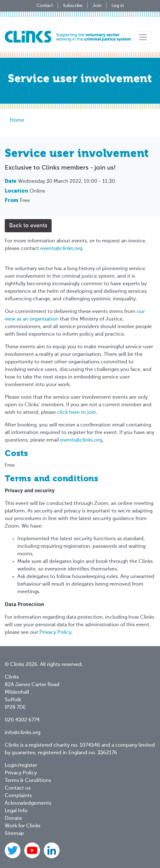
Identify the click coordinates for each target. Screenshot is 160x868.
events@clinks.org (61, 249)
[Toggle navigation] (143, 37)
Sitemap (14, 834)
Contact (45, 6)
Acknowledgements (28, 803)
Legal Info (16, 811)
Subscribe (73, 6)
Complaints (18, 796)
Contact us (18, 788)
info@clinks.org (23, 733)
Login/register (21, 766)
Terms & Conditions (28, 781)
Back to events (28, 226)
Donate (13, 819)
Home (17, 120)
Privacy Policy (55, 633)
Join (97, 6)
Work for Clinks (23, 826)
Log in (118, 6)
